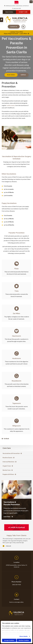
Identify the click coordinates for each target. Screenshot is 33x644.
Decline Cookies (24, 640)
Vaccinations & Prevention (11, 453)
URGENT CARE (23, 12)
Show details (24, 636)
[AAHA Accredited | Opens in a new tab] (16, 527)
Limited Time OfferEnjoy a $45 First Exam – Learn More (16, 33)
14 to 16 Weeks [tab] (9, 192)
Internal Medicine (9, 462)
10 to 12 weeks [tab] (9, 189)
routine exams (11, 105)
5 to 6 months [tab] (8, 196)
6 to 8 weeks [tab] (8, 186)
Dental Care (7, 470)
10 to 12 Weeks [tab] (9, 219)
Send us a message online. (16, 602)
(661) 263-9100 (17, 8)
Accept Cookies (9, 640)
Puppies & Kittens (8, 474)
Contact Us (14, 27)
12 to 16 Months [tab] (9, 225)
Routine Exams (8, 458)
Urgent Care (7, 466)
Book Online (9, 12)
